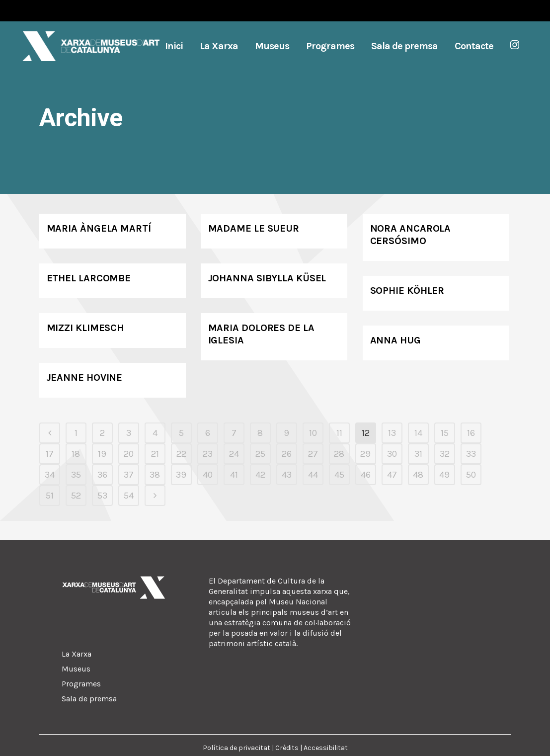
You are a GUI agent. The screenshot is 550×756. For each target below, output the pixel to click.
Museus (76, 669)
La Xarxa (77, 654)
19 (102, 454)
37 (129, 475)
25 (260, 454)
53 (102, 496)
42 (260, 475)
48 (418, 475)
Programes (81, 684)
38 (155, 475)
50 (471, 475)
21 (155, 454)
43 (287, 475)
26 (287, 454)
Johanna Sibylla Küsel (267, 278)
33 (471, 454)
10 (313, 433)
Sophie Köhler (407, 291)
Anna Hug (395, 340)
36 (102, 475)
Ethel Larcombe (89, 278)
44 (313, 475)
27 (313, 454)
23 (208, 454)
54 (129, 496)
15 (445, 433)
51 (50, 496)
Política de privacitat (236, 748)
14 (418, 433)
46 (366, 475)
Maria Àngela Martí (99, 228)
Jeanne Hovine (85, 378)
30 (392, 454)
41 (234, 475)
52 (76, 496)
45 (339, 475)
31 (418, 454)
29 (365, 454)
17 (50, 454)
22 (181, 454)
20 (129, 454)
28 (339, 454)
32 (445, 454)
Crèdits (287, 748)
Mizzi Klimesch (85, 328)
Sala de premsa (89, 699)
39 (181, 475)
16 (471, 433)
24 (234, 454)
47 (392, 475)
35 (76, 475)
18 (76, 454)
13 (392, 433)
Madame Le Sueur (254, 228)
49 (444, 475)
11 (339, 433)
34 (50, 475)
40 (208, 475)
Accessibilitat (326, 748)
